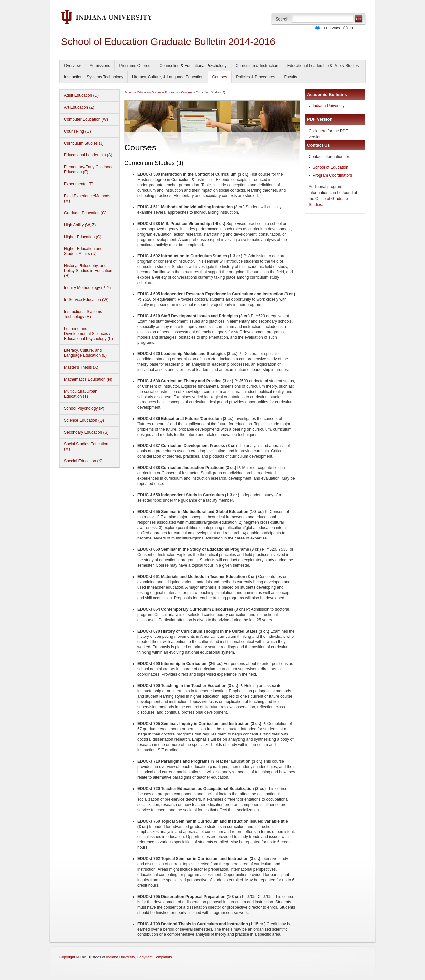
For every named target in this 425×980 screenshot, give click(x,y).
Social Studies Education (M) (86, 447)
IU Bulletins (330, 28)
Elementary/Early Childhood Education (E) (89, 170)
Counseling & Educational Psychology (193, 66)
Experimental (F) (79, 184)
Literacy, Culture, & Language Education (168, 77)
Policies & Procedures (255, 77)
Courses (220, 77)
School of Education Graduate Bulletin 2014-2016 (168, 41)
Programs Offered (135, 66)
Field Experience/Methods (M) (87, 198)
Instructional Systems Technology (94, 77)
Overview (72, 66)
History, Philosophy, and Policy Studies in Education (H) (88, 271)
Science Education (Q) (84, 420)
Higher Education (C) (83, 237)
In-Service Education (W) (86, 300)
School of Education (331, 167)
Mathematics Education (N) (88, 379)
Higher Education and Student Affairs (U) (83, 251)
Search (282, 19)
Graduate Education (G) (85, 213)
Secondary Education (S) (86, 432)
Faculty (291, 77)
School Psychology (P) (84, 408)
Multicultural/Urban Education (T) (81, 394)
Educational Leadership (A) (88, 155)
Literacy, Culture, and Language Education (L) (85, 353)
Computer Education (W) (86, 119)
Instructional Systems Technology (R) (83, 314)
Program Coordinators (332, 175)
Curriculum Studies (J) (84, 143)
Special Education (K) (83, 461)
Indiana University (329, 106)
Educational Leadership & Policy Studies (323, 66)
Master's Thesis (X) (81, 367)
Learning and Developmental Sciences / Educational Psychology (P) (88, 334)
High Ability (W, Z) (80, 225)
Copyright (67, 957)
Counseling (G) (78, 131)
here (322, 131)
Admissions (100, 66)
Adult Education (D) (81, 95)
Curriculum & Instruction (257, 66)
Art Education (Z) (79, 107)
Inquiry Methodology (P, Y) (87, 288)
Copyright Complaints (154, 957)
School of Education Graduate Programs (151, 92)
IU (350, 28)
